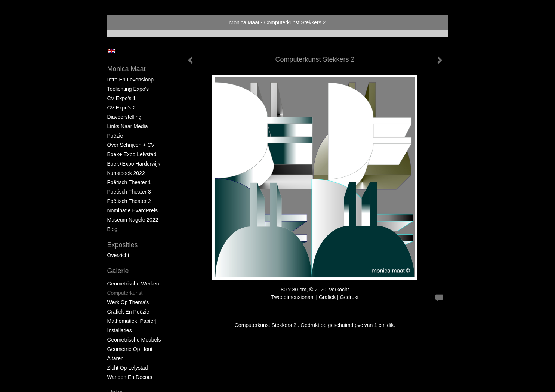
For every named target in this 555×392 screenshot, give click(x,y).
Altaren (115, 358)
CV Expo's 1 (122, 98)
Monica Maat (244, 22)
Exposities (123, 245)
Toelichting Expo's (128, 89)
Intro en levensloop (131, 80)
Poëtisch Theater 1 (129, 182)
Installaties (120, 330)
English (112, 51)
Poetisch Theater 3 (129, 192)
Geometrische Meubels (134, 340)
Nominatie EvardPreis (132, 210)
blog (112, 229)
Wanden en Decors (130, 377)
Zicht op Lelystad (128, 368)
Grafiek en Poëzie (128, 312)
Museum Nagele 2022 (133, 220)
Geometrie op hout (130, 349)
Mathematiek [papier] (132, 321)
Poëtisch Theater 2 (129, 201)
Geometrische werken (133, 284)
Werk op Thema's (128, 302)
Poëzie (115, 136)
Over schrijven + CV (131, 145)
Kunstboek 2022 (126, 173)
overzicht (118, 255)
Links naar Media (128, 126)
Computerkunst (125, 293)
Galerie (118, 271)
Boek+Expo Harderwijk (134, 164)
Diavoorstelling (124, 117)
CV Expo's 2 (122, 108)
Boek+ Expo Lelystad (132, 154)
